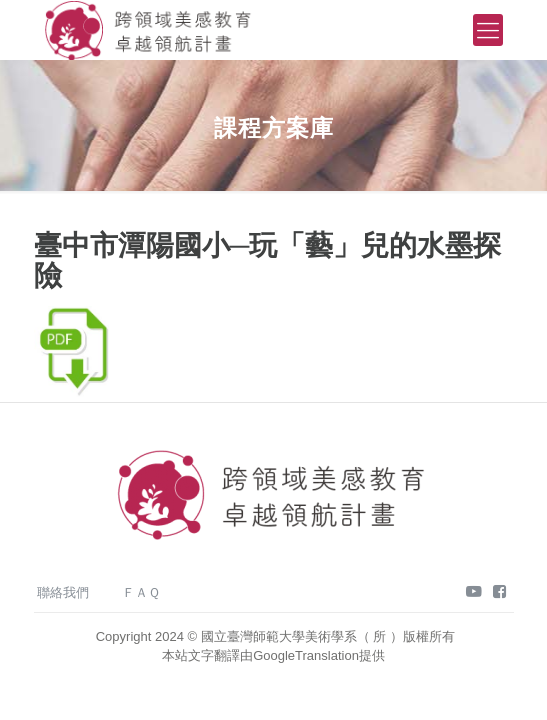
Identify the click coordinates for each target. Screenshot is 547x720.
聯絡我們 (63, 592)
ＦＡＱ (141, 592)
